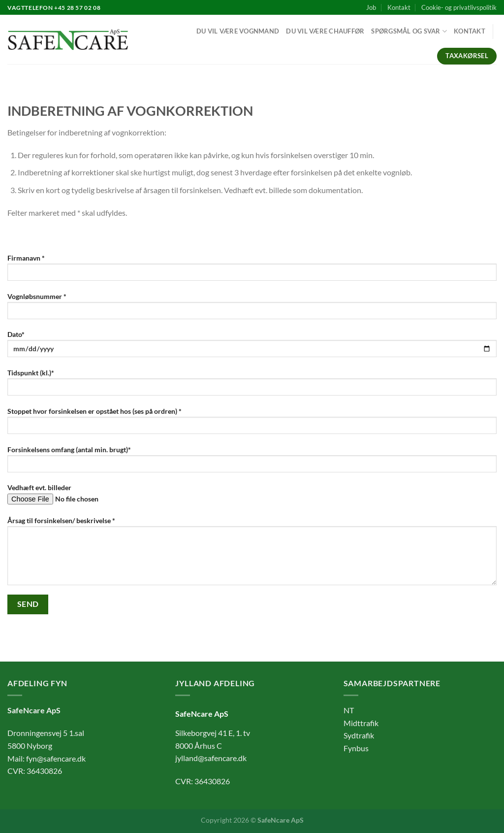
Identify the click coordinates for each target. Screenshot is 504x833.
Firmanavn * (252, 271)
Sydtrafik (359, 735)
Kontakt (399, 7)
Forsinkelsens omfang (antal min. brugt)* (252, 462)
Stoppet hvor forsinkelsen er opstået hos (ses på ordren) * (252, 424)
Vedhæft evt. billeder (252, 497)
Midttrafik (361, 723)
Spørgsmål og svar (409, 31)
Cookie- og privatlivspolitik (459, 7)
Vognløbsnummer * (252, 309)
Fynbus (356, 748)
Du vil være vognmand (238, 31)
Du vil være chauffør (325, 31)
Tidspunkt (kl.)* (252, 385)
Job (371, 7)
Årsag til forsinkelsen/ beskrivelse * (252, 554)
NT (349, 710)
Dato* (252, 347)
